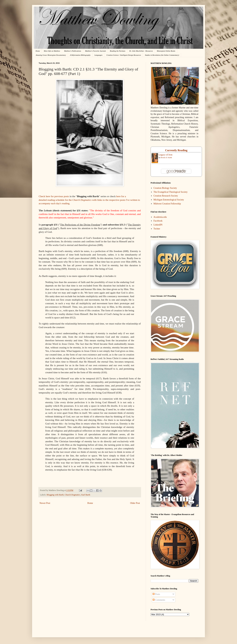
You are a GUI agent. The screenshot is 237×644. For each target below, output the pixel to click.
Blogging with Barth (55, 495)
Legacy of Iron (165, 155)
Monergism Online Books (166, 51)
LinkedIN (158, 225)
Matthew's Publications (73, 51)
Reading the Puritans (118, 51)
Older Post (135, 503)
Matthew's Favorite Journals (96, 51)
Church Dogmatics (72, 495)
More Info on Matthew (52, 51)
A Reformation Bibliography (80, 55)
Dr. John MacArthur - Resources (141, 51)
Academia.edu (160, 217)
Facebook (158, 221)
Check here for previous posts (54, 196)
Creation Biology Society (165, 188)
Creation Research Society (166, 196)
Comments (159, 600)
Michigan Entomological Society (169, 200)
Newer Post (45, 503)
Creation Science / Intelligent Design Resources (124, 55)
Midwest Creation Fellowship (167, 204)
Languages (98, 55)
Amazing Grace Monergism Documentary (51, 55)
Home (38, 51)
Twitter (157, 229)
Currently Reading (176, 150)
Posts (156, 594)
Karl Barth (86, 495)
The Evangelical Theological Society (171, 192)
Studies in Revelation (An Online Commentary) (162, 55)
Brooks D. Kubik (166, 158)
